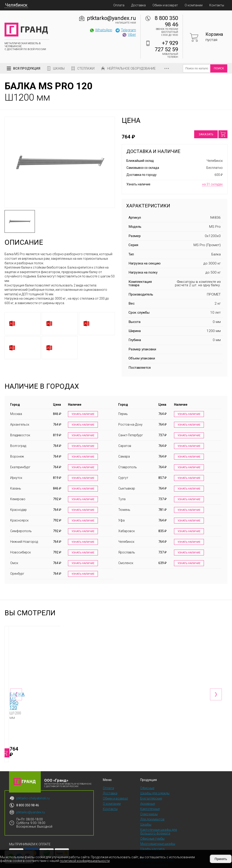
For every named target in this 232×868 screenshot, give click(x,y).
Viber (129, 34)
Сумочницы (149, 800)
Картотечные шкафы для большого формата (159, 817)
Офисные (147, 774)
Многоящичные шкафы (158, 829)
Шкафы (59, 68)
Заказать (206, 134)
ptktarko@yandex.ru (111, 18)
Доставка (138, 5)
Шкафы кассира (152, 835)
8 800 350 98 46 (166, 21)
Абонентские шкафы (156, 840)
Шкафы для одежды (155, 779)
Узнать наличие (82, 414)
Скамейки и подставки (157, 845)
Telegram (126, 30)
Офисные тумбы (152, 824)
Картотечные (150, 795)
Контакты (217, 5)
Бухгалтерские (151, 784)
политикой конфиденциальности (85, 861)
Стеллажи (86, 68)
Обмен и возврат (165, 5)
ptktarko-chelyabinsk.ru (33, 784)
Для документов (152, 805)
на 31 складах (212, 184)
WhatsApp (101, 30)
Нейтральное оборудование (131, 68)
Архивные (148, 789)
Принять (221, 859)
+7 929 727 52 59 (166, 46)
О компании (194, 5)
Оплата (119, 5)
